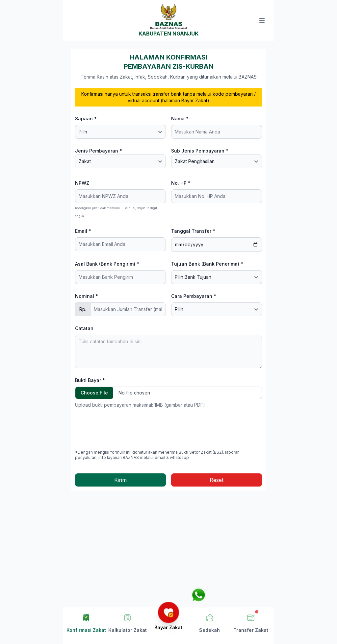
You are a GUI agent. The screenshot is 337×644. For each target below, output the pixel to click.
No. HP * (181, 183)
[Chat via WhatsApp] (198, 595)
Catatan (84, 328)
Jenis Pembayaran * (99, 151)
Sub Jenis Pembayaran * (200, 151)
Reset (217, 480)
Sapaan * (86, 119)
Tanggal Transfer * (193, 231)
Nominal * (87, 296)
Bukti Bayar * (90, 380)
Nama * (180, 119)
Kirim (120, 480)
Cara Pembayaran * (194, 296)
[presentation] (125, 429)
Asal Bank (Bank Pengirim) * (107, 264)
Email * (83, 231)
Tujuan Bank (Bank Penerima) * (207, 264)
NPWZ (82, 183)
